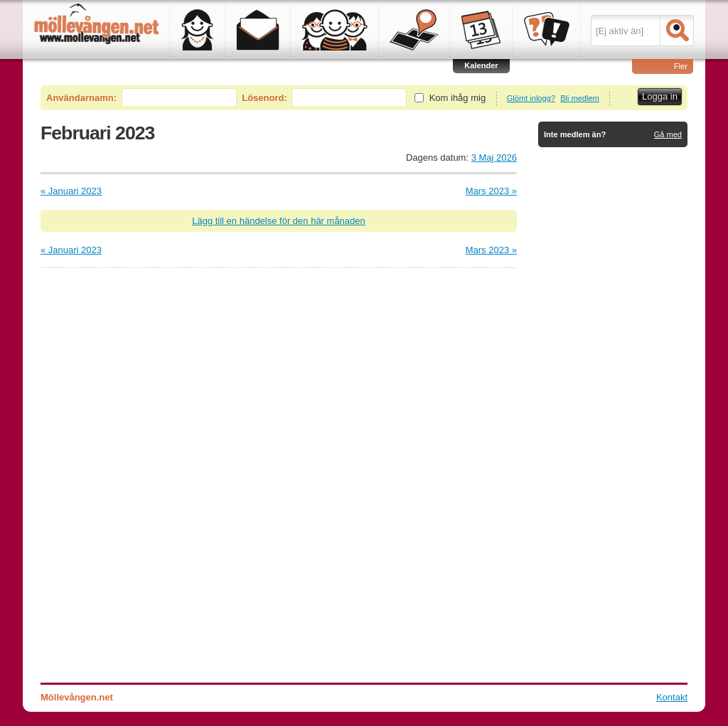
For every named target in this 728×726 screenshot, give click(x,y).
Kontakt (672, 697)
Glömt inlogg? (531, 98)
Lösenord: (264, 98)
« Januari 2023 (71, 191)
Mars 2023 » (491, 191)
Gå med (668, 134)
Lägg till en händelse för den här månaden (279, 221)
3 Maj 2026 (494, 158)
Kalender (481, 65)
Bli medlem (580, 98)
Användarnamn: (81, 98)
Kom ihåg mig (457, 98)
